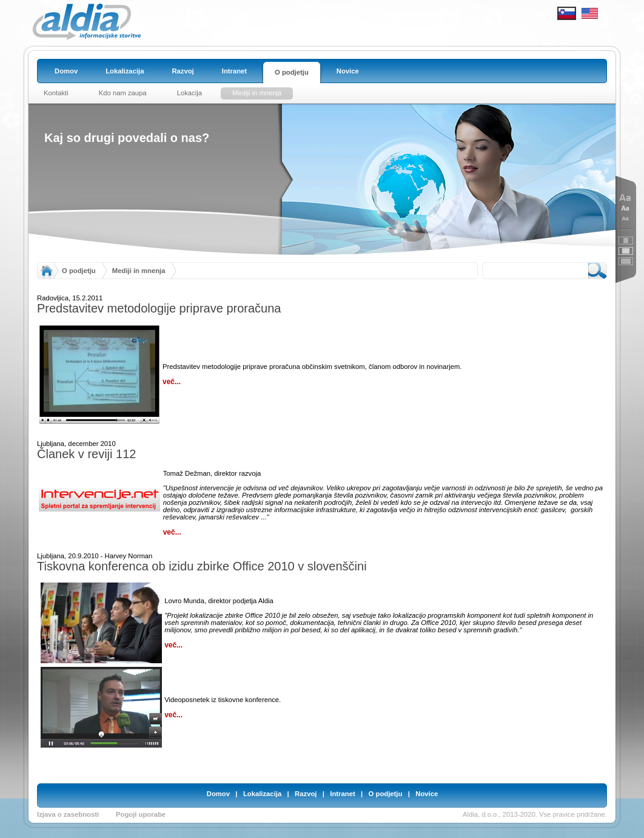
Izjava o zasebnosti (68, 814)
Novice (427, 794)
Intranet (342, 794)
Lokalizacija (262, 794)
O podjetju (79, 271)
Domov (218, 794)
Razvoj (306, 794)
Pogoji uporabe (141, 814)
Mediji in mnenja (139, 271)
